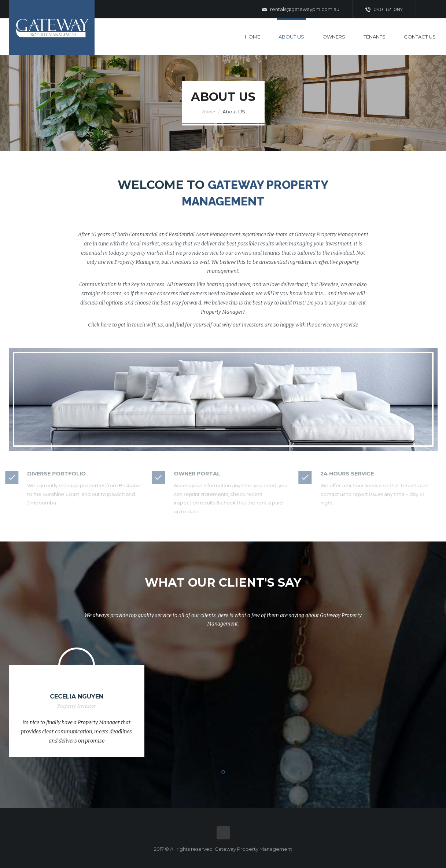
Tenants (375, 37)
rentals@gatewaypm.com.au (301, 10)
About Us (291, 37)
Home (253, 37)
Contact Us (420, 37)
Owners (334, 37)
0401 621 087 (384, 10)
